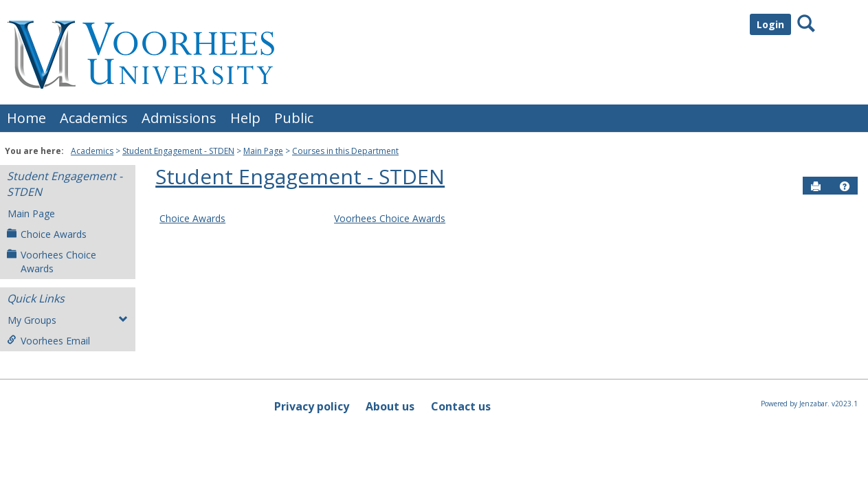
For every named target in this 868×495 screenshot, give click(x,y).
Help (245, 118)
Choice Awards (47, 234)
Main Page (263, 151)
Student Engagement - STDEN (178, 151)
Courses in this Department (345, 151)
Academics (94, 118)
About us (390, 406)
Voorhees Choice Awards (52, 262)
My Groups (68, 320)
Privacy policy (312, 406)
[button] (845, 186)
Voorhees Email (48, 341)
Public (294, 118)
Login (770, 24)
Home (26, 118)
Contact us (461, 406)
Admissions (179, 118)
